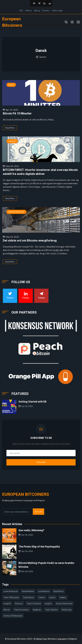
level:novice (44, 591)
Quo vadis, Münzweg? (31, 530)
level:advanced (11, 591)
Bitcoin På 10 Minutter (17, 113)
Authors (28, 11)
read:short (59, 591)
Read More (10, 128)
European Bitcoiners (26, 494)
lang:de (7, 603)
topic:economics (21, 610)
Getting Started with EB (32, 402)
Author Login (57, 11)
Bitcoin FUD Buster (16, 212)
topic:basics (29, 597)
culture (42, 597)
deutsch (19, 603)
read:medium (28, 591)
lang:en (48, 603)
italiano (63, 597)
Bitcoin (7, 610)
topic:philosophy (11, 597)
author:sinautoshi (64, 603)
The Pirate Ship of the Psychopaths (39, 547)
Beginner (37, 610)
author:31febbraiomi (13, 616)
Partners (46, 11)
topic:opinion (51, 610)
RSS (21, 11)
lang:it (52, 597)
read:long (67, 610)
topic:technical (34, 603)
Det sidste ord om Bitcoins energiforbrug (30, 240)
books (11, 85)
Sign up (37, 11)
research (12, 141)
